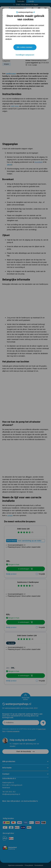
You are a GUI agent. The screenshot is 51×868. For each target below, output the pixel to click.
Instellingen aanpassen (25, 55)
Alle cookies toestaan (24, 47)
